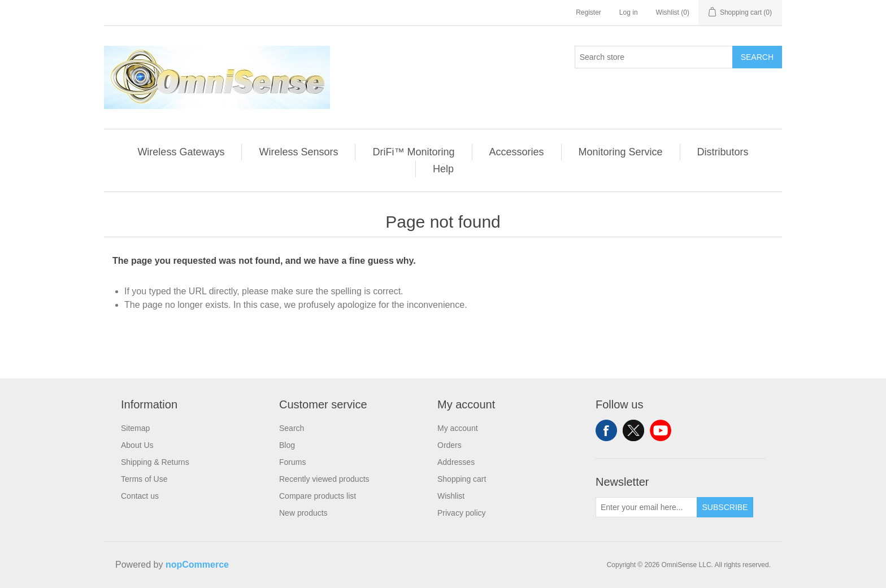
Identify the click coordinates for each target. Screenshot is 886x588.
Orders (449, 445)
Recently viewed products (324, 479)
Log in (629, 12)
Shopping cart (462, 479)
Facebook (606, 430)
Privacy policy (462, 513)
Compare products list (318, 496)
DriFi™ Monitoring (413, 152)
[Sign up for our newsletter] (646, 507)
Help (443, 169)
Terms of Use (144, 479)
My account (458, 428)
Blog (287, 445)
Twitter (633, 430)
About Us (137, 445)
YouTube (661, 430)
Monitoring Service (621, 152)
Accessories (517, 152)
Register (589, 12)
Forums (292, 462)
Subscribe (725, 507)
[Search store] (654, 57)
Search (757, 57)
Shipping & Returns (155, 462)
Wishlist (451, 496)
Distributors (723, 152)
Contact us (140, 496)
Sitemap (135, 428)
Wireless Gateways (181, 152)
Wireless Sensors (298, 152)
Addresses (456, 462)
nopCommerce (197, 565)
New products (303, 513)
